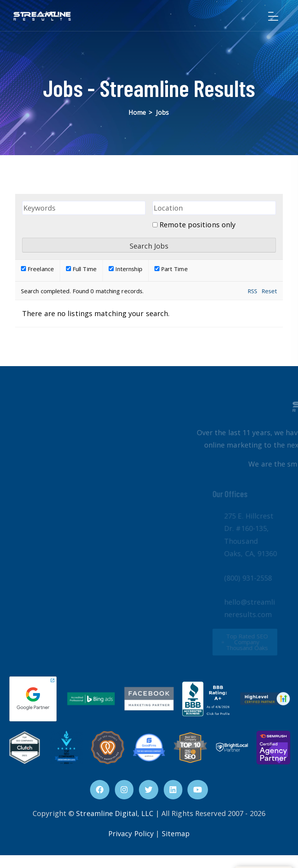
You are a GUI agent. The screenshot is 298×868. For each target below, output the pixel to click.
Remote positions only (198, 225)
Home (137, 112)
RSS (252, 291)
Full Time (81, 269)
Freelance (37, 269)
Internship (126, 269)
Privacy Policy (131, 833)
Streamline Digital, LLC (115, 813)
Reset (269, 291)
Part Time (171, 269)
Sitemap (176, 833)
